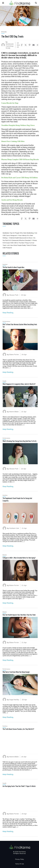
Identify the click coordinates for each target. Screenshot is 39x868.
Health (4, 381)
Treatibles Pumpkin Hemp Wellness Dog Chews (18, 125)
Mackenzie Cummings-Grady (10, 46)
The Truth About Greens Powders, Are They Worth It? (18, 729)
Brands (4, 32)
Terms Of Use (19, 864)
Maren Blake (14, 412)
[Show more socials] (37, 45)
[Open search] (36, 3)
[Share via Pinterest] (30, 45)
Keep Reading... (8, 313)
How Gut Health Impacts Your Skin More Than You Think (19, 615)
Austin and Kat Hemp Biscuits (12, 200)
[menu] (3, 3)
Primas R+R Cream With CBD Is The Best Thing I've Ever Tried (20, 243)
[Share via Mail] (34, 45)
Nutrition (5, 264)
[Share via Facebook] (22, 45)
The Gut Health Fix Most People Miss (13, 267)
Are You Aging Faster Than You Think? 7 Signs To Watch (19, 786)
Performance (6, 321)
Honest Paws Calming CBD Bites (13, 141)
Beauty (5, 555)
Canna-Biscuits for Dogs (10, 103)
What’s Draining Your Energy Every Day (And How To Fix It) (19, 441)
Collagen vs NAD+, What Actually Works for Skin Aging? (19, 558)
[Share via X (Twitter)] (26, 45)
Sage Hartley (14, 700)
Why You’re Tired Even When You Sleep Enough (16, 672)
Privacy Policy (20, 859)
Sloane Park (14, 295)
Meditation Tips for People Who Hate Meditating (18, 233)
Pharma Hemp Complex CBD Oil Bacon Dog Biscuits (20, 159)
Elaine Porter (14, 354)
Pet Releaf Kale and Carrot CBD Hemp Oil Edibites (20, 178)
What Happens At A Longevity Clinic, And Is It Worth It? (19, 384)
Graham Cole (14, 528)
